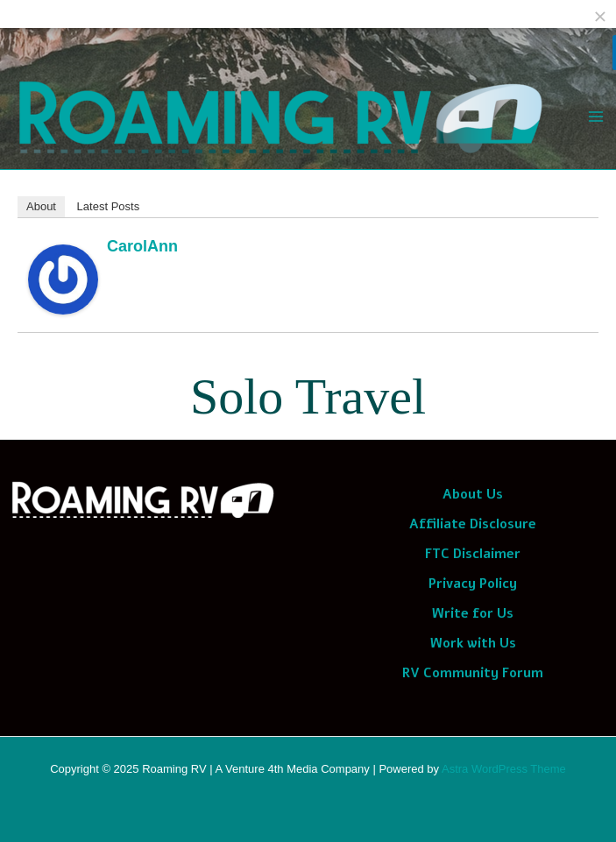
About (41, 206)
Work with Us (473, 643)
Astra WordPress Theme (504, 769)
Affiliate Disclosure (473, 524)
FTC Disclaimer (473, 554)
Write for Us (473, 613)
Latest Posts (109, 206)
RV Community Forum (473, 673)
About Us (473, 494)
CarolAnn (142, 246)
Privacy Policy (473, 584)
